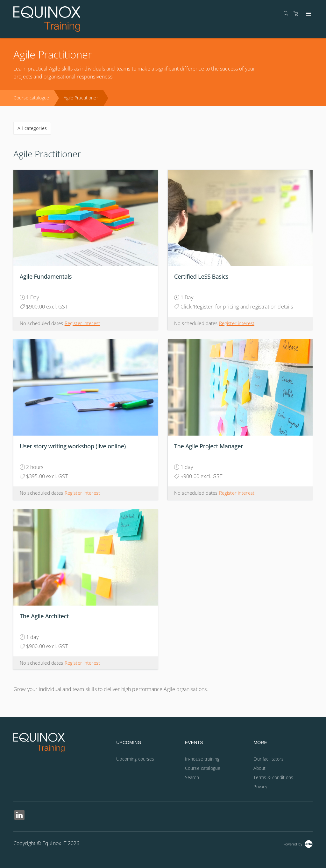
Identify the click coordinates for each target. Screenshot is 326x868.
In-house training (202, 759)
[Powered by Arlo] (298, 843)
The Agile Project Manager (209, 446)
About (259, 768)
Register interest (82, 323)
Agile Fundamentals (46, 276)
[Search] (287, 14)
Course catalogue (31, 98)
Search (192, 777)
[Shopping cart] (297, 14)
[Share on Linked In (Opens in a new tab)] (19, 816)
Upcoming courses (135, 759)
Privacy (260, 787)
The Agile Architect (44, 616)
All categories (32, 128)
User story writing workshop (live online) (73, 446)
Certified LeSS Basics (201, 276)
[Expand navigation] (308, 14)
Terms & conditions (273, 777)
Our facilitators (268, 759)
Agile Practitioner (81, 98)
